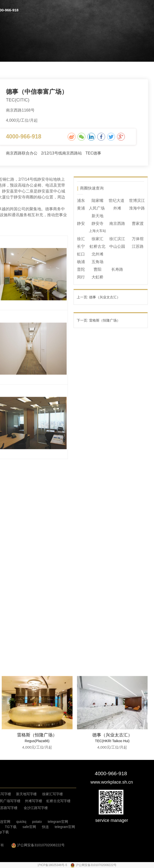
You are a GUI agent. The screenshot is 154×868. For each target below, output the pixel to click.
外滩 (117, 208)
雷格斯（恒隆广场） (37, 735)
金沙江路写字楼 (36, 808)
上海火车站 (97, 231)
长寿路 (117, 269)
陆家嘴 (97, 201)
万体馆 (138, 239)
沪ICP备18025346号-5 (53, 865)
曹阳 (97, 269)
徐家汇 (97, 239)
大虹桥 (97, 277)
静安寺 (97, 223)
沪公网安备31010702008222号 (41, 845)
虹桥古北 (97, 246)
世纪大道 (116, 201)
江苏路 (138, 246)
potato (37, 822)
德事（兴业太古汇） (112, 735)
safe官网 (29, 827)
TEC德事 (93, 153)
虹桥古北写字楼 (58, 801)
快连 (45, 827)
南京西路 (117, 223)
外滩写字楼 (34, 801)
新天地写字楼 (26, 794)
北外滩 (97, 254)
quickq (21, 822)
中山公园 (117, 246)
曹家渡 (138, 223)
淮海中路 (137, 208)
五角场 (97, 262)
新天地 (97, 216)
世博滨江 (137, 201)
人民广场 (97, 208)
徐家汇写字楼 (53, 794)
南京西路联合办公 (22, 153)
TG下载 (11, 827)
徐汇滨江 (117, 239)
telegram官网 (58, 822)
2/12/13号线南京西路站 (62, 153)
